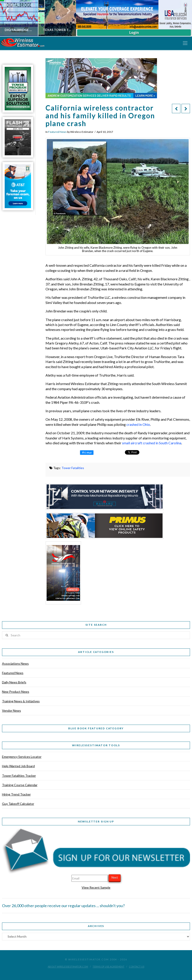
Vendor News (11, 710)
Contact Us (137, 967)
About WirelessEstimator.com (68, 967)
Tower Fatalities (73, 468)
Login (134, 33)
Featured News (57, 132)
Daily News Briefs (14, 682)
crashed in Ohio (138, 424)
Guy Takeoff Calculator (18, 804)
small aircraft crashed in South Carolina (152, 443)
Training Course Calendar (20, 785)
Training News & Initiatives (21, 701)
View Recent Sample (96, 887)
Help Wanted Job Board (18, 766)
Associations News (15, 663)
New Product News (16, 692)
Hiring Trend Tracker (16, 794)
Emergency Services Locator (22, 757)
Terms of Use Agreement (108, 967)
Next (115, 877)
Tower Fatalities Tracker (19, 776)
